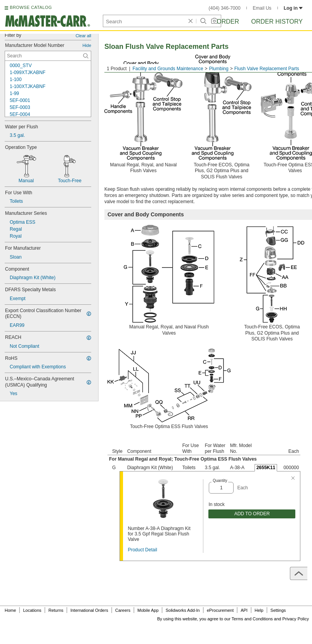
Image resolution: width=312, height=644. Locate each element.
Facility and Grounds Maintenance (168, 69)
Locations (32, 610)
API (244, 610)
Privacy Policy (296, 619)
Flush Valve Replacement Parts (267, 69)
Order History (277, 22)
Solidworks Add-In (183, 610)
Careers (123, 610)
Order (228, 22)
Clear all (83, 36)
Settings (278, 610)
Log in (293, 8)
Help (259, 610)
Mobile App (148, 610)
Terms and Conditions (252, 619)
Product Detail (142, 550)
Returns (56, 610)
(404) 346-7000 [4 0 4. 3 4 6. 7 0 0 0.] (225, 8)
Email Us (262, 8)
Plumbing (219, 69)
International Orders (89, 610)
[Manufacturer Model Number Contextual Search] (48, 56)
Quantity (220, 481)
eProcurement (220, 610)
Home (10, 610)
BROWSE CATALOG (31, 7)
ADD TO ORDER (252, 514)
